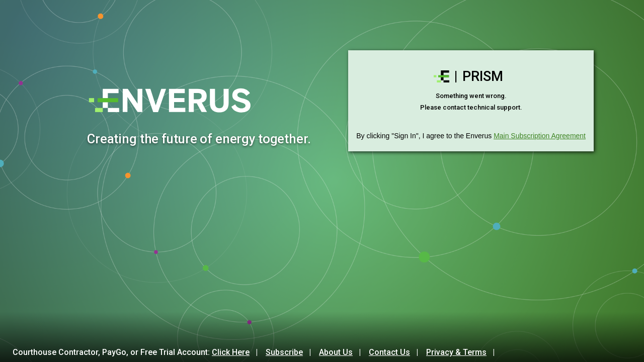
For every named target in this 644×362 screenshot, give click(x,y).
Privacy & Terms (456, 352)
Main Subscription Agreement (540, 136)
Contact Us (389, 352)
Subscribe (284, 352)
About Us (336, 352)
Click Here (231, 352)
